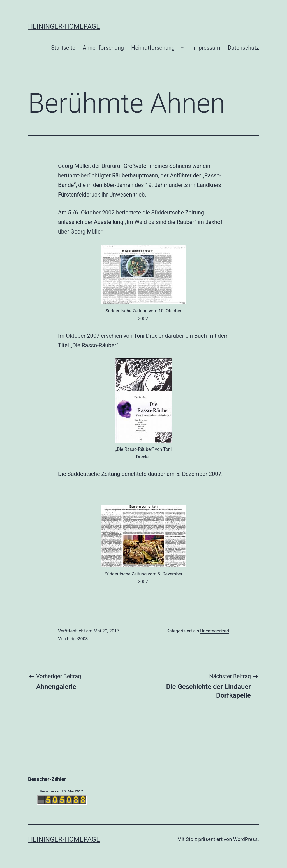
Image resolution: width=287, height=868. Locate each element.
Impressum (206, 48)
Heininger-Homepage (64, 26)
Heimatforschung (153, 48)
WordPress (245, 839)
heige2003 (77, 639)
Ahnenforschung (103, 48)
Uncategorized (215, 631)
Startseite (63, 48)
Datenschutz (244, 48)
